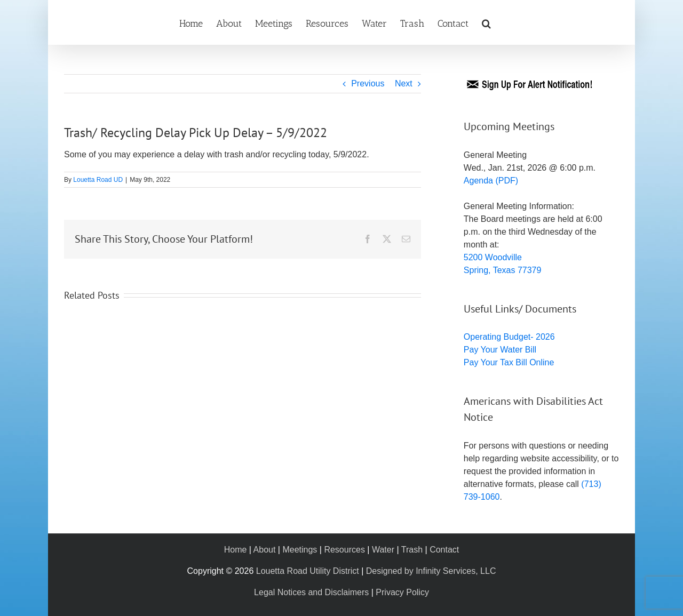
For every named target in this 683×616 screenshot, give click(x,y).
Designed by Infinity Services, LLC (431, 571)
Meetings (300, 550)
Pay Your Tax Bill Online (509, 362)
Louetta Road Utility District (308, 571)
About (265, 550)
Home (236, 550)
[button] (486, 22)
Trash (412, 550)
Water (383, 550)
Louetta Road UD (98, 180)
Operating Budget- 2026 (509, 337)
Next (404, 83)
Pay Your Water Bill (500, 350)
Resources (344, 550)
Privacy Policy (402, 592)
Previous (368, 83)
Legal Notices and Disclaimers (311, 592)
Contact (444, 550)
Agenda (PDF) (491, 181)
